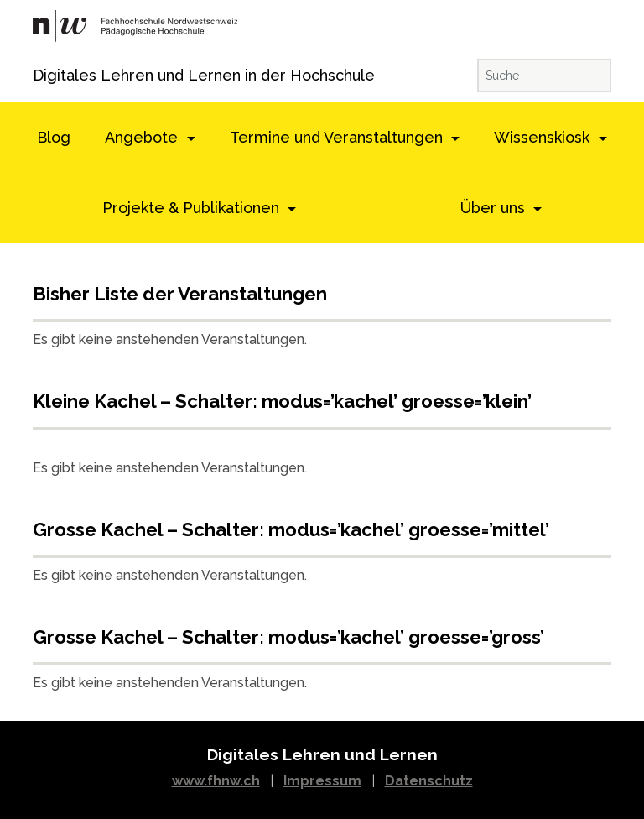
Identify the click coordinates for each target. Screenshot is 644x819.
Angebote (143, 137)
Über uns (495, 208)
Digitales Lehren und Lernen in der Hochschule (56, 75)
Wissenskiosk (544, 137)
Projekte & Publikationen (193, 208)
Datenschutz (429, 781)
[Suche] (544, 76)
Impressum (322, 781)
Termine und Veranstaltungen (338, 137)
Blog (54, 137)
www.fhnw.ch (216, 781)
